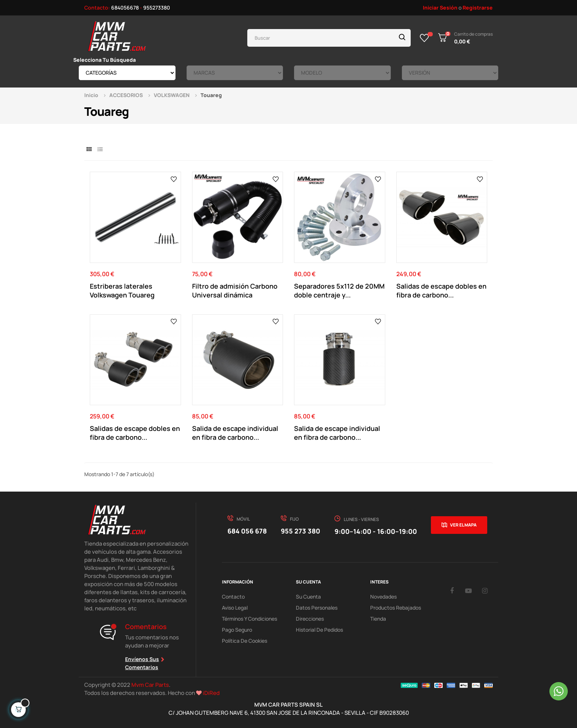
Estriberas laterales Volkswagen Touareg (122, 290)
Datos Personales (317, 608)
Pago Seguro (237, 630)
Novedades (383, 597)
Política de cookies (245, 641)
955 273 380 (300, 531)
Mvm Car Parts (150, 685)
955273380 (157, 8)
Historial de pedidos (319, 630)
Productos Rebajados (396, 608)
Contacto (233, 597)
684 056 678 (247, 531)
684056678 (125, 8)
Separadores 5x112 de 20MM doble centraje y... (339, 290)
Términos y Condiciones (249, 619)
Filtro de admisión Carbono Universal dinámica (235, 290)
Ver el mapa (463, 525)
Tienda (378, 619)
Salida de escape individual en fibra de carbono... (235, 433)
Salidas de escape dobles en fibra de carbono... (441, 290)
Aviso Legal (235, 608)
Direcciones (310, 619)
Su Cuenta (308, 597)
